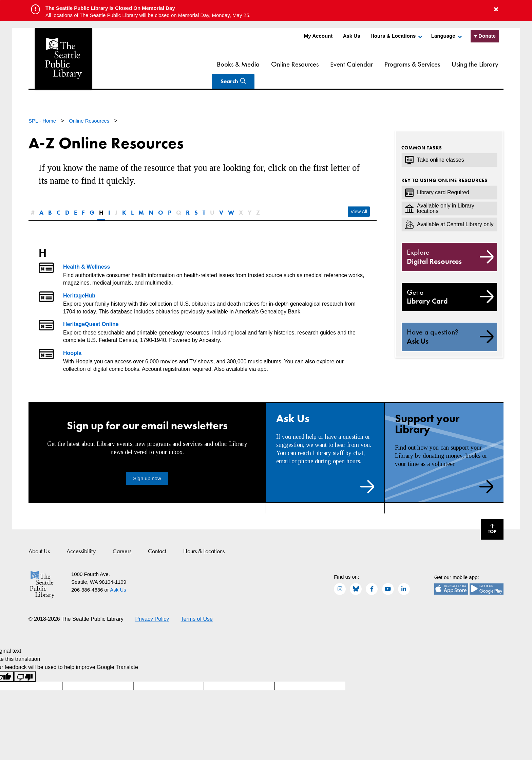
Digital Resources (449, 241)
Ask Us (352, 36)
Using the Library (432, 64)
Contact (157, 535)
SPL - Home (43, 105)
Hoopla (72, 337)
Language (443, 36)
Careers (122, 535)
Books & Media (195, 64)
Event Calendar (309, 64)
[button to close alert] (496, 9)
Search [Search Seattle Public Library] (478, 64)
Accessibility (81, 535)
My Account (318, 36)
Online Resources (252, 64)
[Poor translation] (25, 661)
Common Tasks (422, 132)
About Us (39, 535)
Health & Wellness (87, 251)
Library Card (449, 281)
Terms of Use (197, 603)
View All (359, 196)
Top (489, 514)
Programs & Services (369, 64)
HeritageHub (79, 280)
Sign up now (147, 462)
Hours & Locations (393, 36)
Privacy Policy (152, 603)
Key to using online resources (444, 164)
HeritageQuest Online (91, 308)
